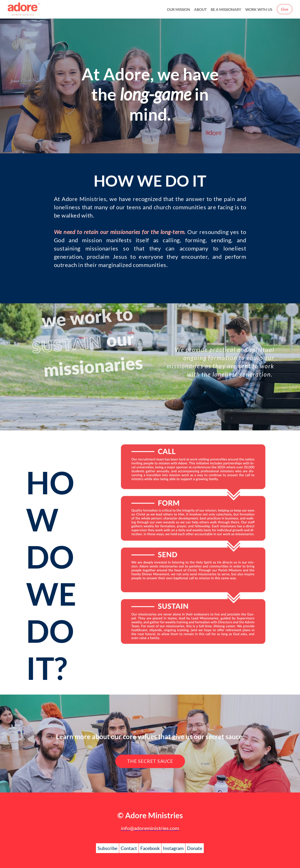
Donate (195, 848)
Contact (129, 848)
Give (285, 9)
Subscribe (107, 848)
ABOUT (200, 9)
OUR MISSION (179, 9)
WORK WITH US (259, 9)
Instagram (173, 848)
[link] (193, 439)
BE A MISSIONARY (226, 9)
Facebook (150, 848)
